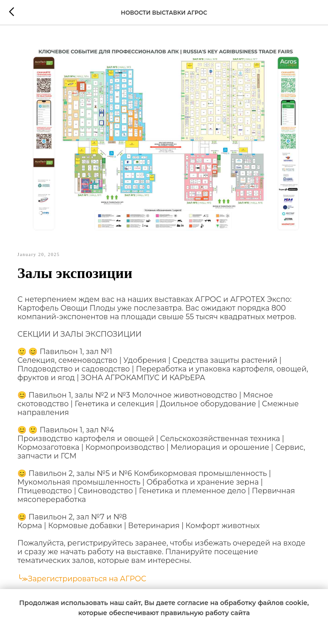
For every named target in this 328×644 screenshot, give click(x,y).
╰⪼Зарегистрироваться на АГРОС (82, 579)
